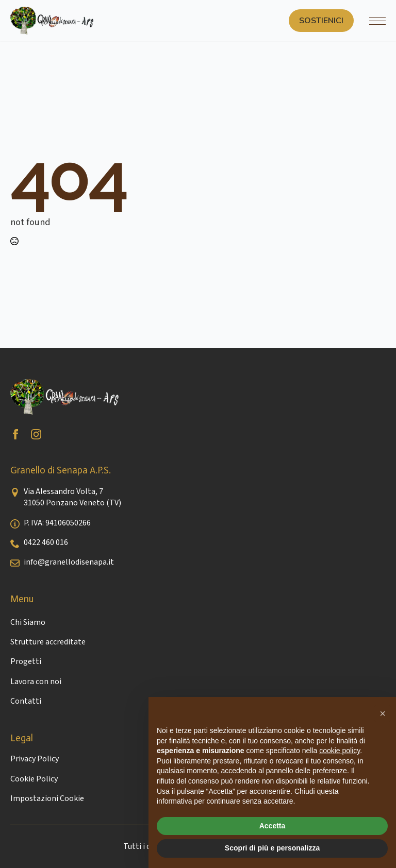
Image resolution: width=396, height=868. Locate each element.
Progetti (26, 661)
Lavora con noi (36, 682)
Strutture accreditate (48, 642)
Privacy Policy (35, 759)
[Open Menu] (377, 21)
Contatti (26, 701)
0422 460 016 (46, 542)
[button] (383, 713)
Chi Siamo (28, 622)
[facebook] (15, 434)
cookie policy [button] (340, 751)
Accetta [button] (273, 826)
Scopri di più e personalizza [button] (272, 848)
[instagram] (36, 434)
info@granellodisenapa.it (69, 562)
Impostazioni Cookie (47, 798)
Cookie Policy (34, 779)
